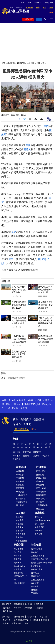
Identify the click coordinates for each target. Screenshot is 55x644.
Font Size (42, 119)
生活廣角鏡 (19, 549)
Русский (6, 408)
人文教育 (21, 513)
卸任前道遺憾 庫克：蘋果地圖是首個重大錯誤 (19, 320)
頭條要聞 (17, 452)
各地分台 (38, 3)
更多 (26, 623)
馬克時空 (40, 502)
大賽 (29, 3)
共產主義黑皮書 (38, 580)
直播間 (27, 424)
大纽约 (14, 400)
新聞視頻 (21, 467)
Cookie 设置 (27, 641)
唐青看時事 (41, 495)
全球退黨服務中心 (21, 620)
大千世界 (18, 569)
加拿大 (22, 400)
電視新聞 (21, 63)
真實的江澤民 (37, 569)
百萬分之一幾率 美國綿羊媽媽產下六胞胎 (19, 290)
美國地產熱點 (21, 541)
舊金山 (9, 404)
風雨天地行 (36, 576)
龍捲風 (27, 149)
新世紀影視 (16, 623)
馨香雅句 (19, 527)
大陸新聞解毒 (42, 505)
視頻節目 (11, 63)
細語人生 (40, 509)
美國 (46, 126)
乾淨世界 (43, 617)
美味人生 (18, 563)
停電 (11, 259)
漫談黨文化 (36, 586)
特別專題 (36, 545)
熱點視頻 (27, 452)
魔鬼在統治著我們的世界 (41, 563)
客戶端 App (8, 611)
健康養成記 (39, 527)
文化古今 (19, 537)
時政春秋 (40, 481)
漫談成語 (19, 531)
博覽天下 (27, 456)
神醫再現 (39, 531)
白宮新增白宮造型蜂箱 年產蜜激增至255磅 (19, 305)
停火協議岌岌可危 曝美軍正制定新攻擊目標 (46, 305)
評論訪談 (41, 467)
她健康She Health (42, 520)
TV (40, 19)
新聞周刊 (20, 488)
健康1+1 (38, 517)
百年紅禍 (35, 573)
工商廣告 (35, 593)
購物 (34, 429)
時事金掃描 (41, 478)
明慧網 (35, 620)
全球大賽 (17, 459)
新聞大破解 (41, 488)
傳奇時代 (35, 552)
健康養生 (40, 513)
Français (46, 404)
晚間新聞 (31, 63)
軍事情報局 (41, 492)
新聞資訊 (26, 419)
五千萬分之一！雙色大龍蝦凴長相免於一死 (45, 290)
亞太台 (17, 404)
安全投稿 (17, 608)
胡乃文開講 (39, 524)
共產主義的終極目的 (40, 559)
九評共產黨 (36, 566)
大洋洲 (38, 400)
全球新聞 (20, 471)
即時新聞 (37, 452)
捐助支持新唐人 (21, 429)
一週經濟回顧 (22, 495)
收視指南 (29, 604)
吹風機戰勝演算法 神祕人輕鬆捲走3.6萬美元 (46, 339)
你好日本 (18, 552)
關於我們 (18, 604)
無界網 (6, 623)
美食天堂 (18, 559)
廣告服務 (28, 608)
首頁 (3, 63)
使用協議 (7, 608)
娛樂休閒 (19, 545)
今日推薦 (17, 456)
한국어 (24, 408)
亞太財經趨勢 (22, 502)
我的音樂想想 (19, 583)
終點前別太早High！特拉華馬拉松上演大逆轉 (19, 339)
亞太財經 (20, 505)
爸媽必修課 (20, 534)
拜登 (14, 232)
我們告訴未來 (37, 549)
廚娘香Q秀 (18, 573)
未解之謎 (19, 517)
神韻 (22, 3)
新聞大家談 (41, 471)
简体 (51, 3)
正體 (46, 3)
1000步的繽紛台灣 (21, 578)
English (37, 404)
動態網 (44, 620)
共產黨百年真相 (38, 556)
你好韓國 (18, 556)
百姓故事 (35, 583)
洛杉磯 (30, 400)
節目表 (17, 424)
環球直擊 (20, 475)
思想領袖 (40, 485)
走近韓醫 (39, 534)
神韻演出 (46, 456)
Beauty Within (20, 566)
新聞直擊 (20, 485)
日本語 (15, 408)
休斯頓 (46, 400)
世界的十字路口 (43, 499)
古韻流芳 (19, 524)
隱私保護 (40, 604)
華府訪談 (20, 492)
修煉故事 (35, 590)
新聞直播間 (29, 19)
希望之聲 (7, 620)
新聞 (38, 63)
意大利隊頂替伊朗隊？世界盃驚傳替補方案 (19, 354)
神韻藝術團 (19, 617)
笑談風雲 (19, 520)
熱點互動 (40, 475)
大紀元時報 (32, 617)
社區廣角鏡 (21, 499)
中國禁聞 (20, 478)
